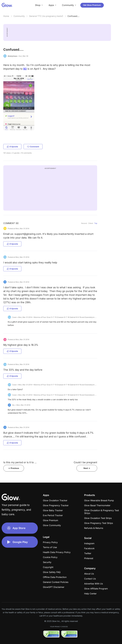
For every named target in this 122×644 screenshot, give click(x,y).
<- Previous (14, 468)
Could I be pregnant (85, 462)
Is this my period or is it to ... (20, 462)
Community (19, 16)
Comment (33, 147)
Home (6, 16)
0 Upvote (12, 147)
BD (25, 69)
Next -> (87, 468)
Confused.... (73, 16)
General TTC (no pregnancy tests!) (46, 16)
